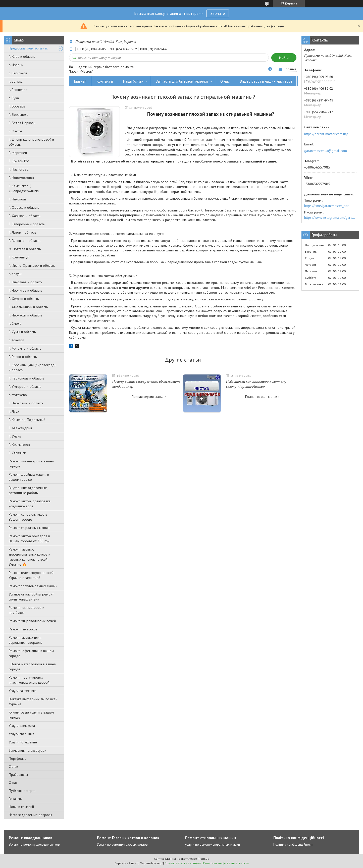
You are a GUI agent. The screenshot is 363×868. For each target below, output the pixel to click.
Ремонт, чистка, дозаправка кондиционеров (30, 504)
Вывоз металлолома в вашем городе (33, 667)
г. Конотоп (16, 340)
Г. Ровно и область (23, 357)
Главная (80, 81)
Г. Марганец (18, 153)
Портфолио (18, 758)
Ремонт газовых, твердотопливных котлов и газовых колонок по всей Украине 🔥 (30, 557)
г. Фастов (16, 131)
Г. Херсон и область (24, 299)
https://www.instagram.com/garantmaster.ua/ (330, 218)
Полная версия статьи (148, 397)
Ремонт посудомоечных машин (33, 586)
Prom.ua (203, 859)
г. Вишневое (18, 90)
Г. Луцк (14, 411)
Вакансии (16, 799)
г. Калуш (15, 274)
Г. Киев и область (22, 57)
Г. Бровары (17, 106)
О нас (13, 783)
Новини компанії (21, 807)
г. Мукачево (18, 395)
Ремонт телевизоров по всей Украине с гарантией (31, 575)
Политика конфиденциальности (226, 863)
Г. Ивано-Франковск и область (32, 265)
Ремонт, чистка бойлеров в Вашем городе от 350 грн (29, 538)
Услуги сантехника (23, 691)
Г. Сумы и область (22, 332)
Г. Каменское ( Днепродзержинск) (24, 188)
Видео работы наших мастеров (266, 81)
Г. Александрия (20, 428)
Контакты (105, 81)
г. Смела (15, 323)
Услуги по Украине (23, 742)
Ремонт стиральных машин (29, 528)
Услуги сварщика (21, 734)
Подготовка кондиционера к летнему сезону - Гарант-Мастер (256, 384)
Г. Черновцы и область (26, 403)
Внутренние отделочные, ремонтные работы (28, 490)
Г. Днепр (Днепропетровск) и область (31, 142)
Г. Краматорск (19, 445)
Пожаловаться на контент (183, 863)
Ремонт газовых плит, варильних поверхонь (25, 640)
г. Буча (14, 98)
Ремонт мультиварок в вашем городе (32, 464)
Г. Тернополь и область (26, 378)
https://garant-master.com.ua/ (326, 134)
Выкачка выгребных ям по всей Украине (33, 701)
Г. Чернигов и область (25, 290)
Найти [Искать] (284, 58)
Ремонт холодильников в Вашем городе (28, 517)
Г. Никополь (18, 199)
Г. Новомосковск (21, 178)
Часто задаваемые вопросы (30, 815)
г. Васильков (18, 73)
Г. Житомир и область (25, 348)
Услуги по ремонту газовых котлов (122, 845)
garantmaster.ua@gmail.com (326, 151)
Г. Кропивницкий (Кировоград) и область (32, 367)
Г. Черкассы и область (25, 315)
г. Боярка (16, 81)
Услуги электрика (22, 726)
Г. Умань (15, 436)
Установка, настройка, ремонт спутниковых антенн (31, 597)
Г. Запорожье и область (27, 224)
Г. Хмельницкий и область (28, 307)
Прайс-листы (18, 775)
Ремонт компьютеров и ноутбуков (27, 610)
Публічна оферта (22, 791)
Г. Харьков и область (24, 216)
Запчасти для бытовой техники (182, 81)
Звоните (218, 13)
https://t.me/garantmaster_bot (326, 206)
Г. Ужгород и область (25, 387)
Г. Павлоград (19, 169)
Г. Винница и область (24, 241)
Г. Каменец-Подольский (27, 420)
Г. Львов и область (23, 232)
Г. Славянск (17, 453)
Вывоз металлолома (319, 81)
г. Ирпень (16, 65)
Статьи (13, 767)
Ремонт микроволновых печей (32, 621)
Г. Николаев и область (25, 282)
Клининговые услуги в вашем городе (31, 715)
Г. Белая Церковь (22, 123)
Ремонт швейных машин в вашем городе (29, 477)
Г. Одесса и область (24, 207)
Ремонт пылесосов (23, 629)
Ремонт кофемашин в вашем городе (31, 653)
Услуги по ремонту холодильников (34, 845)
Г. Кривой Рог (19, 161)
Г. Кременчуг (19, 257)
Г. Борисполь (18, 115)
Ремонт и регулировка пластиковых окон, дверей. (30, 680)
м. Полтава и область (25, 249)
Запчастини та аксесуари (28, 750)
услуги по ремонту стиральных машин (213, 845)
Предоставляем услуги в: (28, 48)
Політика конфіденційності (293, 845)
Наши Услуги (133, 81)
